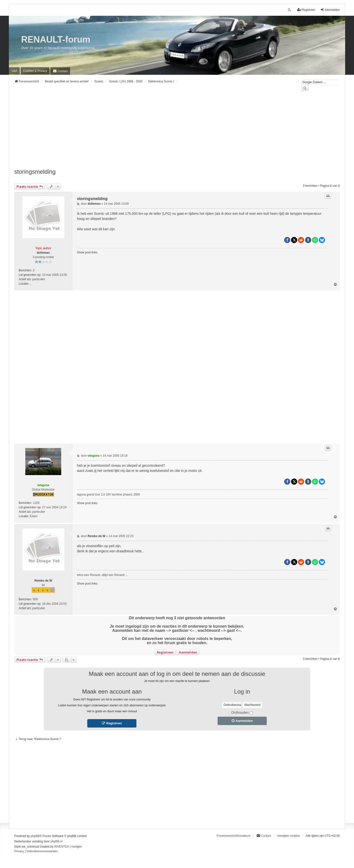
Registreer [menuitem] (306, 10)
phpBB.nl (56, 841)
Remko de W (43, 581)
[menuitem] (35, 71)
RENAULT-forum (56, 39)
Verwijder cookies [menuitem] (288, 836)
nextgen (77, 847)
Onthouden (242, 713)
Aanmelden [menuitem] (330, 10)
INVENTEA (62, 847)
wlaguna (43, 485)
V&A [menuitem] (14, 71)
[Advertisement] (162, 133)
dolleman (43, 253)
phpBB (35, 836)
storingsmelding (35, 172)
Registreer (165, 652)
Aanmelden (188, 652)
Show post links (87, 252)
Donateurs (244, 836)
